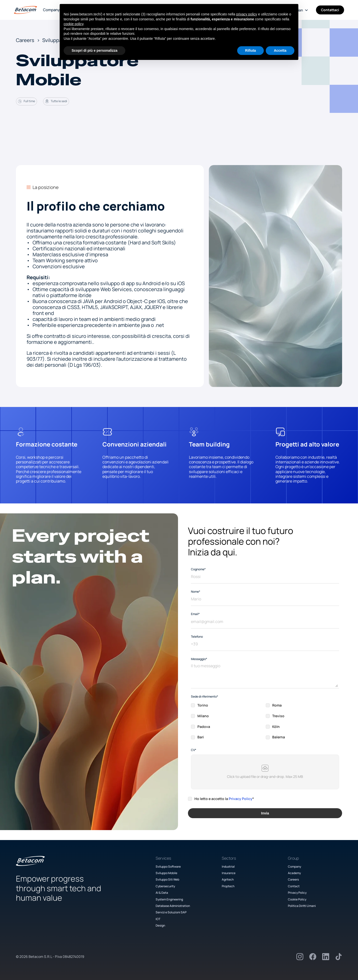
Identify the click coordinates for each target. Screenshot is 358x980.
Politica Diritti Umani (302, 906)
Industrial (228, 867)
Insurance (229, 873)
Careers (293, 879)
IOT (158, 919)
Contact (294, 886)
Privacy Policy (241, 799)
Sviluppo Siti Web (167, 879)
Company (51, 10)
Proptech (228, 886)
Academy (294, 873)
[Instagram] (300, 957)
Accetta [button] (280, 50)
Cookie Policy (297, 899)
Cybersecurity (165, 886)
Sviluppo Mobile (166, 873)
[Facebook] (313, 957)
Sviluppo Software (168, 867)
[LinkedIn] (326, 957)
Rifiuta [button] (251, 50)
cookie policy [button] (73, 24)
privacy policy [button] (247, 14)
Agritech (228, 879)
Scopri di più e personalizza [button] (94, 50)
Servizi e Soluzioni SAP (171, 912)
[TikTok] (339, 957)
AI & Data (162, 893)
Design (160, 925)
